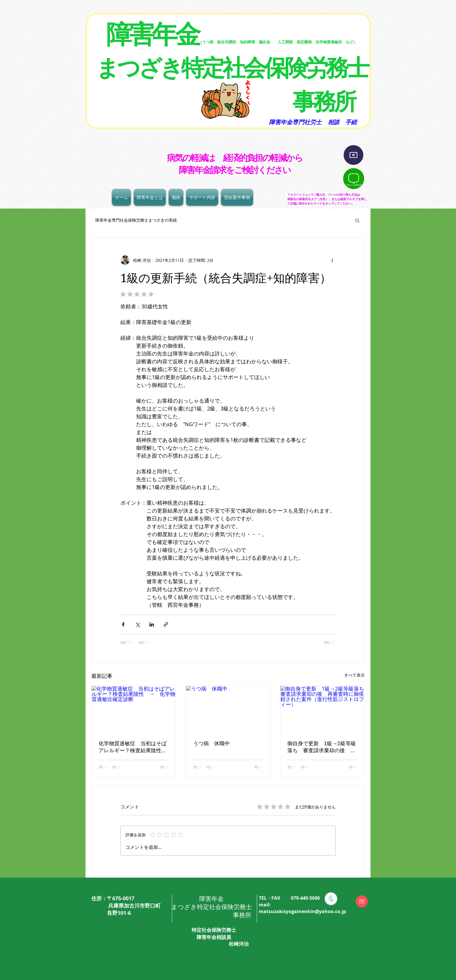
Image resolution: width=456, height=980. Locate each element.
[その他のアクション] (332, 260)
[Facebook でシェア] (123, 624)
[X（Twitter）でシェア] (137, 624)
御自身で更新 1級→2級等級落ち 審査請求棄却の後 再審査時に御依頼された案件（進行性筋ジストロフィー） (322, 747)
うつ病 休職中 (211, 743)
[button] (357, 220)
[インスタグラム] (353, 155)
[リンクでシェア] (166, 624)
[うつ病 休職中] (228, 709)
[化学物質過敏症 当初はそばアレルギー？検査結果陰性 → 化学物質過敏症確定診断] (134, 709)
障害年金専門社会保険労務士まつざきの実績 (134, 220)
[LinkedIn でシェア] (152, 624)
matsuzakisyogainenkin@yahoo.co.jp (302, 911)
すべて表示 (355, 675)
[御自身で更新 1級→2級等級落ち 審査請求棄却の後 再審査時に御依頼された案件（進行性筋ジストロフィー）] (322, 709)
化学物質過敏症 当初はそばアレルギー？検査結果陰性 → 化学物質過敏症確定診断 (133, 747)
